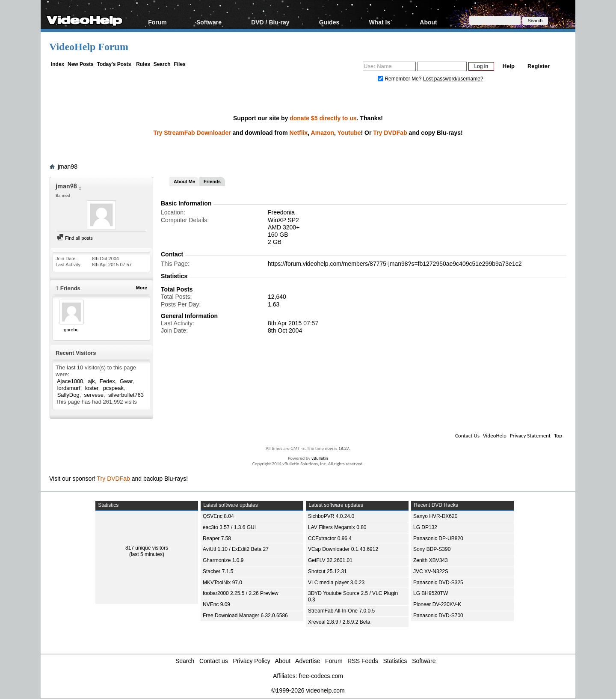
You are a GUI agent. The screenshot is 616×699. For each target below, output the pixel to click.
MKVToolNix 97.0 (222, 583)
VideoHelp (495, 436)
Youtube (349, 133)
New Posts (81, 64)
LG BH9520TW (431, 593)
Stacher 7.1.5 (218, 571)
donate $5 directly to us (323, 118)
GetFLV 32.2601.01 (330, 560)
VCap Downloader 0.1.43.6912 (343, 549)
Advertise (308, 661)
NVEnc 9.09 (216, 604)
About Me (184, 181)
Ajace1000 (70, 381)
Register (539, 66)
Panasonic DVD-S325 (438, 583)
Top (558, 436)
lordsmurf (69, 388)
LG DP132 (425, 527)
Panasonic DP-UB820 (438, 538)
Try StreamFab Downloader (192, 133)
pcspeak (113, 388)
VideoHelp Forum (89, 47)
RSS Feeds (363, 661)
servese (94, 395)
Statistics (395, 661)
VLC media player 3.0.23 (336, 583)
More (142, 288)
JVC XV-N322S (431, 571)
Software (209, 22)
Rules (143, 64)
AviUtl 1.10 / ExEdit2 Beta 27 (236, 549)
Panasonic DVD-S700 (438, 616)
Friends (212, 181)
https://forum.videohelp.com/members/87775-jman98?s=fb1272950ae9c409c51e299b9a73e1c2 (395, 264)
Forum (157, 22)
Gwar (126, 381)
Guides (329, 22)
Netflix (299, 133)
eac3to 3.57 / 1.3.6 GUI (229, 527)
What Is (379, 22)
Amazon (323, 133)
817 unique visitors (147, 548)
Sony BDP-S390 (432, 549)
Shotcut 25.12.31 (327, 571)
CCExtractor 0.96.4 (330, 538)
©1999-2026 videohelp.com (308, 690)
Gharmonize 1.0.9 (223, 560)
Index (58, 64)
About (428, 22)
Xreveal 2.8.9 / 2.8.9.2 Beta (339, 622)
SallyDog (68, 395)
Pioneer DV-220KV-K (437, 604)
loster (92, 388)
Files (179, 64)
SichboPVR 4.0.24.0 (331, 516)
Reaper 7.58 (217, 538)
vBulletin (320, 458)
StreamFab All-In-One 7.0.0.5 (341, 611)
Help (509, 66)
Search (162, 64)
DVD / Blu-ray (270, 22)
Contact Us (467, 436)
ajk (91, 381)
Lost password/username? (453, 79)
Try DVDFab (390, 133)
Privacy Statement (530, 436)
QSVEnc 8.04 (218, 516)
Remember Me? (400, 79)
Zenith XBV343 (431, 560)
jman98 (68, 167)
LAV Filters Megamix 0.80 (337, 527)
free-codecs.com (321, 676)
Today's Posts (114, 64)
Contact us (214, 661)
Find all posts (75, 238)
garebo (71, 330)
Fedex (107, 381)
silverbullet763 (126, 395)
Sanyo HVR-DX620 (435, 516)
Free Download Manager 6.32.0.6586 (245, 616)
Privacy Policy (252, 661)
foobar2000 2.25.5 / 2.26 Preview (241, 593)
